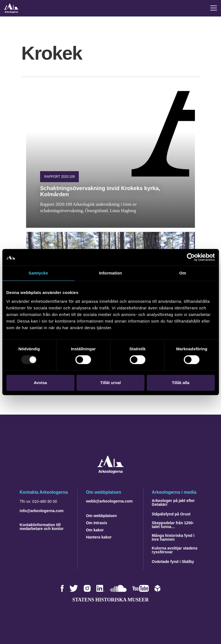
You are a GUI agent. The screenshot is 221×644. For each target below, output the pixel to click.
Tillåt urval (110, 383)
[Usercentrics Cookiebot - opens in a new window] (191, 257)
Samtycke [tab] (38, 273)
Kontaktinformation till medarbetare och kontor (42, 527)
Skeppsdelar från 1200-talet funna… (173, 525)
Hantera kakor (99, 537)
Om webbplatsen (101, 516)
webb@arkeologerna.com (109, 501)
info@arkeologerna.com (42, 511)
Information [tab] (111, 273)
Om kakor (95, 530)
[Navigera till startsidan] (110, 472)
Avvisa (40, 383)
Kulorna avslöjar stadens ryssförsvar (175, 550)
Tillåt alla (181, 383)
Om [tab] (183, 273)
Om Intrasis (96, 523)
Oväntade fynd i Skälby (173, 562)
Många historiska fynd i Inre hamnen (173, 537)
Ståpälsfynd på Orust (171, 514)
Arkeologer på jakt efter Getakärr (173, 503)
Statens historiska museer (110, 600)
